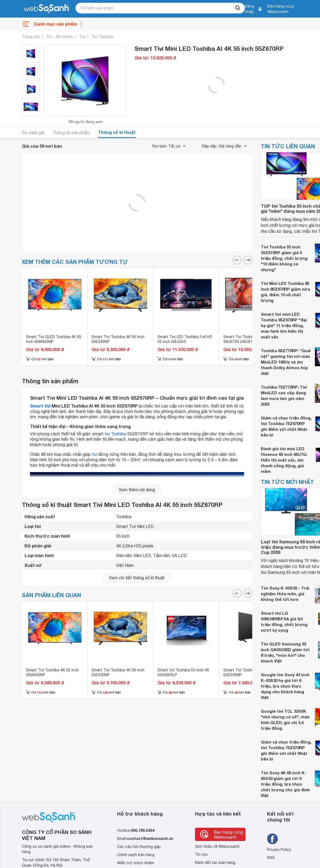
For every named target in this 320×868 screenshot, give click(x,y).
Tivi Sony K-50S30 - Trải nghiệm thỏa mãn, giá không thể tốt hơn (285, 594)
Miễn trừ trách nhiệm (136, 863)
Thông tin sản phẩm (71, 133)
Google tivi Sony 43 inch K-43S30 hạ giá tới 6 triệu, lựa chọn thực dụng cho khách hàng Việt (285, 686)
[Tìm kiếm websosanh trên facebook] (272, 839)
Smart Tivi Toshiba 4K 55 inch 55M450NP (52, 672)
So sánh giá (33, 133)
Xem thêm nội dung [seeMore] (137, 490)
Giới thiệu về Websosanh (217, 846)
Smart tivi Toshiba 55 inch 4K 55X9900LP (183, 672)
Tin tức (202, 854)
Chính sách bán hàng (136, 855)
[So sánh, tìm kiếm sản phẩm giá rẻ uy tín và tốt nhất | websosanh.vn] (46, 9)
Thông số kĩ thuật (117, 132)
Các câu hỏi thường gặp (139, 847)
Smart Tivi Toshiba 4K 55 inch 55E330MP (250, 672)
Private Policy (279, 850)
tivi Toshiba (115, 434)
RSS (271, 858)
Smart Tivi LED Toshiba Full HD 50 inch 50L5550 (185, 339)
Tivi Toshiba (102, 37)
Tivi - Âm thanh (59, 37)
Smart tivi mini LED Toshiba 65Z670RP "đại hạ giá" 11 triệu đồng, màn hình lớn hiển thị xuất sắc (284, 325)
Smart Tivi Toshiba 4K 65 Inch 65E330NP (118, 339)
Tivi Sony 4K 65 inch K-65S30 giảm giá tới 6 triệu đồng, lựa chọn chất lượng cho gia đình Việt (285, 784)
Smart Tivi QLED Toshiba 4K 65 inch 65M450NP (54, 339)
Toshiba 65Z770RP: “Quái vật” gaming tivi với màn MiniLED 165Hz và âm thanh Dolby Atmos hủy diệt (286, 362)
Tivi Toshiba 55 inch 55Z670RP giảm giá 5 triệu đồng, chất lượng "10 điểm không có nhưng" (284, 258)
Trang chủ (31, 37)
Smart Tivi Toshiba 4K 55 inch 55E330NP (118, 672)
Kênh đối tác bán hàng (215, 863)
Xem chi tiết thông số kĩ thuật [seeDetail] (137, 578)
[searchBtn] (238, 8)
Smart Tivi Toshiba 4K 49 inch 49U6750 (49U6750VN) (250, 339)
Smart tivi (40, 406)
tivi (95, 454)
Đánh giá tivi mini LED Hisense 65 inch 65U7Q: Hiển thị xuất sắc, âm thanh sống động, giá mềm (284, 460)
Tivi (82, 37)
